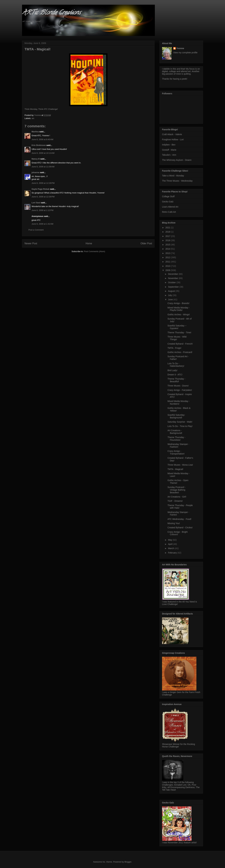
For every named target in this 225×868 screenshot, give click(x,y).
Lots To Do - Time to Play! (180, 426)
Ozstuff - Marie (169, 150)
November (173, 278)
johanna (35, 172)
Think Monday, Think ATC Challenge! (41, 109)
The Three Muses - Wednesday (177, 181)
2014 (168, 249)
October (172, 282)
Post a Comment (36, 230)
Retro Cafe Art (169, 212)
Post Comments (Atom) (94, 251)
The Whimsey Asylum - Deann (177, 160)
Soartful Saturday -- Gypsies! (177, 327)
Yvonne (180, 48)
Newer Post (31, 243)
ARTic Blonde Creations (51, 13)
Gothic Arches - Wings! (179, 315)
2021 (168, 228)
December (173, 274)
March (171, 548)
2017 (168, 236)
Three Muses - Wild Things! (177, 338)
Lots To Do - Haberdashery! (176, 365)
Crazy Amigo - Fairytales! (180, 390)
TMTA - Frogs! (174, 348)
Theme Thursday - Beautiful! (176, 380)
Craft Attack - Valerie (172, 134)
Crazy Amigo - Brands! (178, 303)
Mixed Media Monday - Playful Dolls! (179, 309)
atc (33, 118)
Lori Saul (36, 203)
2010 (168, 266)
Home (89, 243)
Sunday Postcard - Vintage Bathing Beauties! (176, 490)
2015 (168, 245)
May (170, 540)
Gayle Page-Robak (40, 189)
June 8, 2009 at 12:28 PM (43, 183)
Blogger (128, 862)
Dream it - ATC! (175, 375)
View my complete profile (185, 53)
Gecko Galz (168, 202)
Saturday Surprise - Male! (180, 422)
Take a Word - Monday (173, 176)
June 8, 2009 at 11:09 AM (43, 167)
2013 (168, 253)
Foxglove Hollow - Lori (173, 140)
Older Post (146, 243)
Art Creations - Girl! (177, 497)
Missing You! (174, 523)
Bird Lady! (172, 370)
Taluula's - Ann (169, 155)
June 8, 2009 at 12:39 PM (43, 197)
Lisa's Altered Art (170, 207)
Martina (35, 132)
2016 (168, 240)
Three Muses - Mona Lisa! (180, 465)
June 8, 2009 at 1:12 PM (42, 210)
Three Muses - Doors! (178, 386)
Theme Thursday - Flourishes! (176, 439)
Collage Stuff (168, 196)
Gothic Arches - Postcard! (180, 352)
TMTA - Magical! (175, 469)
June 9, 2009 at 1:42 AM (42, 224)
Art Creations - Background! (175, 432)
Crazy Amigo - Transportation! (176, 452)
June (171, 299)
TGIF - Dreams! (175, 501)
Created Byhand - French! (180, 344)
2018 (168, 232)
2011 (168, 262)
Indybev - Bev (169, 145)
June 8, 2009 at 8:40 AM (42, 139)
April (170, 544)
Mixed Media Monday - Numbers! (179, 402)
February (173, 553)
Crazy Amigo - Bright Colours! (177, 533)
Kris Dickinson (39, 145)
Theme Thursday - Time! (179, 332)
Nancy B (36, 159)
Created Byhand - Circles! (180, 528)
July (170, 295)
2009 (168, 270)
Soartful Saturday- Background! (176, 416)
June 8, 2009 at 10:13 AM (43, 153)
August (172, 291)
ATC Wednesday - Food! (179, 519)
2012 (168, 257)
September (174, 287)
